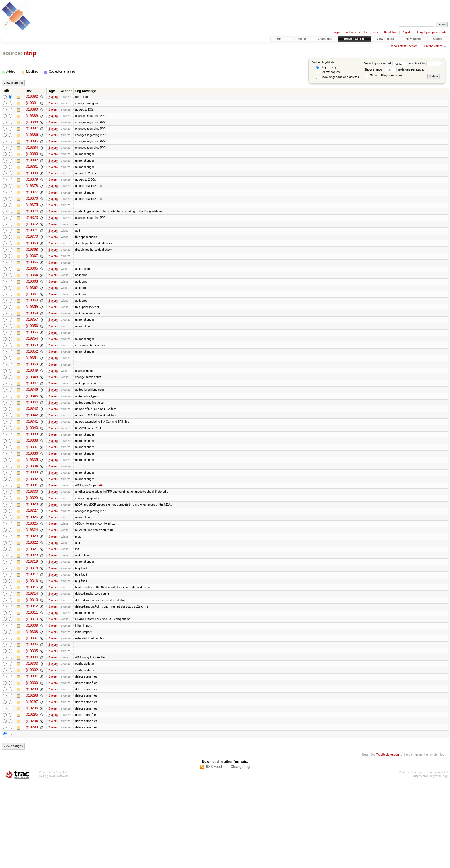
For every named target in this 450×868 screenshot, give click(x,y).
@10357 (32, 350)
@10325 (32, 582)
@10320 (32, 618)
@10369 (32, 264)
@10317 (32, 640)
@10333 (32, 524)
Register (407, 32)
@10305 (32, 727)
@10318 (32, 632)
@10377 (32, 206)
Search (438, 39)
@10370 (32, 256)
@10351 (32, 394)
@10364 (32, 300)
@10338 (32, 488)
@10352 (32, 387)
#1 (101, 539)
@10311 (32, 683)
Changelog (325, 39)
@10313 (32, 669)
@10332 (32, 531)
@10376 (32, 213)
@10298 (32, 777)
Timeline (300, 39)
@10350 (32, 401)
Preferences (352, 32)
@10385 (32, 148)
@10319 (32, 625)
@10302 (32, 748)
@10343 (32, 452)
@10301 (32, 755)
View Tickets (385, 39)
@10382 (32, 170)
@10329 (32, 553)
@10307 (32, 712)
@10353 (32, 379)
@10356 (32, 358)
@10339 (32, 481)
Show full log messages (384, 75)
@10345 (32, 437)
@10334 (32, 517)
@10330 (32, 546)
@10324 (32, 589)
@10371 (32, 249)
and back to (425, 63)
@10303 (32, 741)
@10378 (32, 199)
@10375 (32, 220)
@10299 (32, 770)
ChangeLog (240, 853)
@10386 (32, 141)
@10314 (32, 661)
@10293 (32, 813)
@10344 (32, 444)
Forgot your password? (432, 32)
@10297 (32, 784)
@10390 (32, 112)
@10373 (32, 235)
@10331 (32, 539)
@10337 (32, 495)
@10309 (32, 698)
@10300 (32, 763)
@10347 (32, 423)
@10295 (32, 799)
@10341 (32, 466)
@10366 (32, 285)
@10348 (32, 416)
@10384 (32, 155)
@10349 (32, 408)
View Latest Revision (404, 46)
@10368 (32, 271)
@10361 (32, 321)
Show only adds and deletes (337, 77)
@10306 (32, 719)
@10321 (32, 611)
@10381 (32, 177)
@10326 (32, 575)
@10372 (32, 242)
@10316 (32, 647)
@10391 (32, 104)
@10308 (32, 705)
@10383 (32, 162)
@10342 (32, 459)
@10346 (32, 430)
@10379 (32, 191)
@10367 (32, 278)
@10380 (32, 184)
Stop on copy (327, 67)
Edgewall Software (56, 862)
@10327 (32, 567)
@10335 (32, 510)
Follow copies (328, 72)
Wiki (279, 39)
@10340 (32, 473)
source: (12, 53)
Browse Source (354, 39)
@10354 (32, 372)
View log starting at (387, 63)
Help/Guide (372, 32)
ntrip (30, 53)
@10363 (32, 307)
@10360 (32, 329)
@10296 (32, 791)
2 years (53, 97)
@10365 (32, 292)
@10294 (32, 806)
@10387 (32, 133)
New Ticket (413, 39)
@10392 (32, 97)
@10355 (32, 365)
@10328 (32, 560)
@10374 (32, 228)
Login (336, 32)
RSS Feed (214, 853)
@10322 (32, 603)
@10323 (32, 596)
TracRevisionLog (387, 841)
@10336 (32, 502)
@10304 (32, 734)
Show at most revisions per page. (394, 70)
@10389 (32, 119)
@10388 (32, 126)
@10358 (32, 343)
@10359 (32, 336)
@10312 (32, 676)
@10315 (32, 654)
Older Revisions (433, 46)
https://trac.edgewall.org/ (431, 862)
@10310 (32, 690)
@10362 (32, 314)
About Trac (390, 32)
